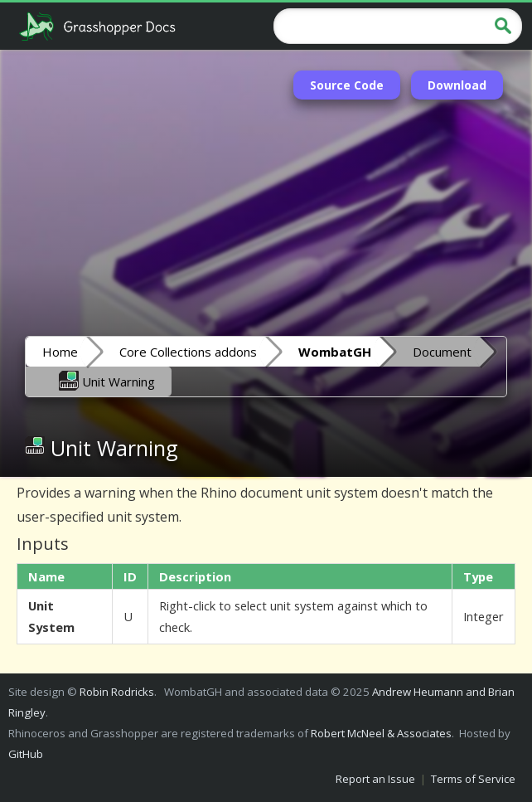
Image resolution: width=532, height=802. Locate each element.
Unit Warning (107, 381)
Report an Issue (375, 779)
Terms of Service (473, 779)
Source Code (347, 85)
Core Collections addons (188, 352)
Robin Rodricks (117, 692)
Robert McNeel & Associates (381, 733)
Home (60, 352)
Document (442, 352)
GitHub (26, 754)
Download (457, 85)
